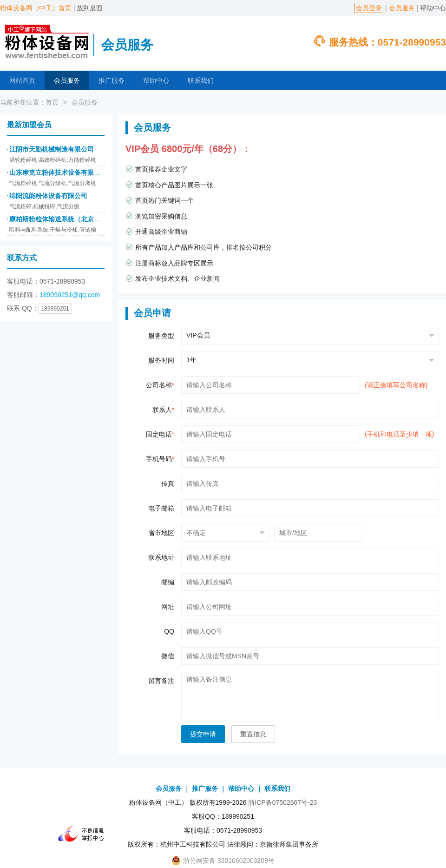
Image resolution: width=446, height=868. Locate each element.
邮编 (168, 582)
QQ (169, 631)
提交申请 (203, 734)
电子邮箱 (161, 508)
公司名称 (160, 385)
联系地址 (161, 557)
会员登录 (369, 8)
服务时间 (161, 360)
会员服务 (402, 8)
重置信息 (253, 734)
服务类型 (161, 336)
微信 (168, 656)
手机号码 (160, 459)
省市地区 (161, 533)
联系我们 (201, 80)
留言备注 (161, 681)
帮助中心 (433, 8)
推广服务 (111, 80)
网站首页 (22, 80)
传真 (168, 484)
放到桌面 (90, 8)
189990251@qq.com (70, 295)
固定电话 (160, 434)
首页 (52, 102)
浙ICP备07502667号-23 (282, 802)
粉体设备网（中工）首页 (36, 8)
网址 (168, 607)
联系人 (163, 410)
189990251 (55, 309)
